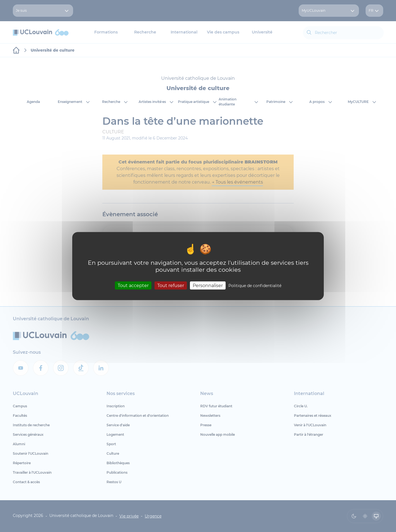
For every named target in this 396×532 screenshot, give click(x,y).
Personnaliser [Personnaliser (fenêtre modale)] (208, 286)
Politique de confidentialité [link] (255, 286)
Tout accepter (133, 286)
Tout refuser (171, 286)
